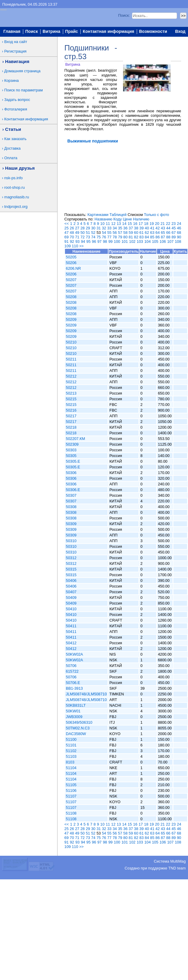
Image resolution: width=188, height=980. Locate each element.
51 (88, 233)
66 (168, 233)
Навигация (17, 61)
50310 (71, 541)
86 (158, 237)
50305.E (73, 461)
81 (131, 237)
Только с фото (156, 215)
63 (152, 233)
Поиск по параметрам (23, 90)
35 (120, 228)
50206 (71, 263)
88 (168, 237)
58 (125, 233)
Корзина (11, 80)
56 (115, 233)
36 (125, 228)
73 (88, 237)
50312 (71, 558)
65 (163, 233)
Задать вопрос (17, 100)
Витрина (51, 32)
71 (77, 237)
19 (152, 224)
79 (120, 237)
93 (77, 241)
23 (173, 224)
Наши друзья (20, 168)
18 (146, 224)
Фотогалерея (16, 109)
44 (168, 228)
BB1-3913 (74, 688)
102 (132, 241)
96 (94, 241)
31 (99, 228)
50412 (71, 643)
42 (158, 228)
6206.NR (73, 268)
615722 (72, 671)
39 (142, 228)
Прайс (72, 32)
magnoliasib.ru (17, 197)
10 (102, 224)
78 (115, 237)
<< (67, 224)
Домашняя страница (22, 71)
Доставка (12, 148)
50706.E (73, 683)
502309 (72, 444)
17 (141, 224)
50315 (71, 569)
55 (109, 233)
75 (99, 237)
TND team (177, 868)
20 (157, 224)
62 (147, 233)
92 (72, 241)
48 (72, 233)
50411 (71, 626)
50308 (71, 507)
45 (174, 228)
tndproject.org (16, 207)
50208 (71, 297)
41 (152, 228)
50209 (71, 319)
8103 (70, 762)
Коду (117, 219)
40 (147, 228)
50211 (71, 359)
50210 (71, 342)
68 (179, 233)
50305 (71, 456)
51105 (71, 785)
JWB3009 (74, 717)
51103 (71, 756)
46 (179, 228)
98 (105, 241)
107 (170, 241)
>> (81, 246)
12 (113, 224)
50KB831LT (76, 705)
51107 (71, 796)
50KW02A (74, 654)
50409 (71, 598)
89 (174, 237)
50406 (71, 581)
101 (125, 241)
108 (178, 241)
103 (140, 241)
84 (147, 237)
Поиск (32, 32)
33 (109, 228)
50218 (71, 427)
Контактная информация (109, 32)
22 (168, 224)
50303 (71, 450)
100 (117, 241)
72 (83, 237)
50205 (71, 257)
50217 (71, 416)
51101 (71, 745)
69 (66, 237)
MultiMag (178, 861)
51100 (71, 739)
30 (93, 228)
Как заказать (15, 139)
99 (111, 241)
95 (88, 241)
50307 (71, 495)
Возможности (153, 32)
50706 (71, 666)
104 (147, 241)
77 (109, 237)
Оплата (11, 158)
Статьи (13, 129)
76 (104, 237)
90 (179, 237)
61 (142, 233)
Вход (180, 32)
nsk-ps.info (13, 178)
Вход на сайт (16, 42)
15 (130, 224)
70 (72, 237)
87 (163, 237)
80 (125, 237)
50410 (71, 609)
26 (72, 228)
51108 (71, 813)
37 (131, 228)
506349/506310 (79, 722)
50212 (71, 376)
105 (155, 241)
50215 (71, 399)
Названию (103, 219)
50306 (71, 473)
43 (163, 228)
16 (135, 224)
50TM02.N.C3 (78, 728)
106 (163, 241)
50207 (71, 280)
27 (77, 228)
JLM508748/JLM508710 (86, 694)
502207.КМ (75, 439)
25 (66, 228)
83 (142, 237)
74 (93, 237)
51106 (71, 790)
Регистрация (15, 51)
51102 (71, 751)
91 (66, 241)
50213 (71, 393)
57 (120, 233)
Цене (127, 219)
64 (158, 233)
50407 (71, 592)
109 (67, 246)
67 (174, 233)
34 (115, 228)
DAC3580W (76, 734)
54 (104, 233)
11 (108, 224)
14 (124, 224)
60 (136, 233)
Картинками (98, 215)
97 (100, 241)
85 (152, 237)
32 (104, 228)
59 (131, 233)
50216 (71, 410)
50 (83, 233)
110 (75, 246)
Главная (12, 32)
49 (77, 233)
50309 (71, 524)
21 (163, 224)
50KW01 (73, 711)
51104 (71, 768)
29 (88, 228)
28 (83, 228)
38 (136, 228)
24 (179, 224)
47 (66, 233)
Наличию (141, 219)
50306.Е (73, 490)
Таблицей (118, 215)
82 (136, 237)
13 (119, 224)
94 (83, 241)
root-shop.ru (14, 187)
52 (93, 233)
